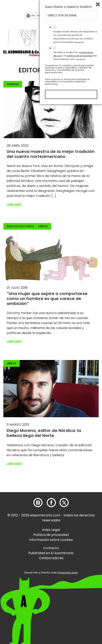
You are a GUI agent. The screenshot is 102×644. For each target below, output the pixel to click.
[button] (27, 53)
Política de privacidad (51, 535)
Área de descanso (20, 226)
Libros (43, 226)
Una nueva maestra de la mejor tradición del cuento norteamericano (51, 154)
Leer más (14, 205)
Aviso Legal (51, 530)
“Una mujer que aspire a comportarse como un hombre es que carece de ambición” (47, 299)
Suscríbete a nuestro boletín (68, 547)
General (13, 84)
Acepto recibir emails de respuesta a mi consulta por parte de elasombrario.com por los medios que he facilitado (75, 577)
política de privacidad (80, 595)
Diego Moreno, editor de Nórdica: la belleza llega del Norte (44, 433)
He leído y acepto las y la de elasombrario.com (75, 595)
